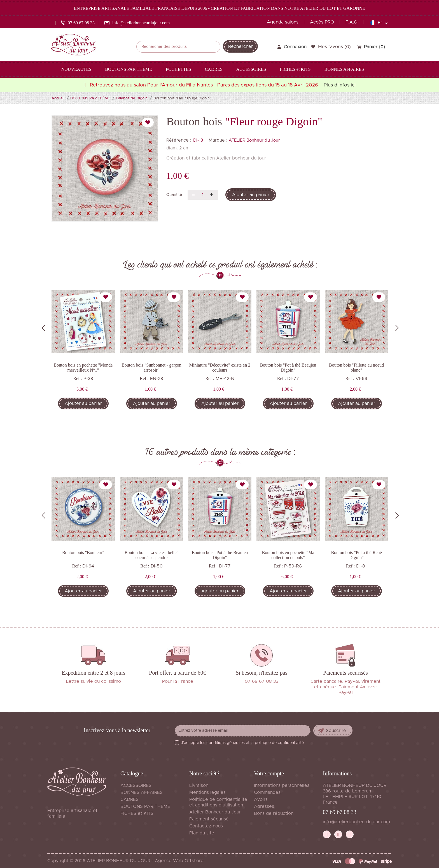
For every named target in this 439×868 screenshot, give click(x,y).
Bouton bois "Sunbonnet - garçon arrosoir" (151, 368)
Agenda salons (283, 22)
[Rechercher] (178, 47)
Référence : (179, 140)
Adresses (264, 806)
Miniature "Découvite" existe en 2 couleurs (220, 368)
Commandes (267, 792)
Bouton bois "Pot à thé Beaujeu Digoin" (288, 368)
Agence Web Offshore (179, 861)
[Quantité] (203, 195)
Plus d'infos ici (340, 85)
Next (397, 328)
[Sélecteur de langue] (379, 23)
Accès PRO (322, 22)
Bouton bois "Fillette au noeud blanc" (356, 368)
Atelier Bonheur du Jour (215, 812)
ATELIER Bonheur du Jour (254, 140)
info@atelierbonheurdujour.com (356, 822)
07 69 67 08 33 (340, 812)
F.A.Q (352, 22)
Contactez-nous (206, 826)
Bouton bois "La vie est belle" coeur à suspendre (151, 555)
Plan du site (202, 833)
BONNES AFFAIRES (142, 792)
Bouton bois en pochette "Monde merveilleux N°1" (83, 368)
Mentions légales (207, 792)
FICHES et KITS (137, 813)
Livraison (199, 785)
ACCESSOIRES (136, 785)
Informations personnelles (282, 785)
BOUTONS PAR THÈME (145, 806)
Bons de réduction (274, 813)
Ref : (78, 378)
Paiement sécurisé (209, 819)
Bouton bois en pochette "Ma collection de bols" (288, 555)
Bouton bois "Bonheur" (83, 553)
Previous (43, 328)
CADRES (129, 799)
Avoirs (261, 799)
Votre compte (269, 773)
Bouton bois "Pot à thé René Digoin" (356, 555)
